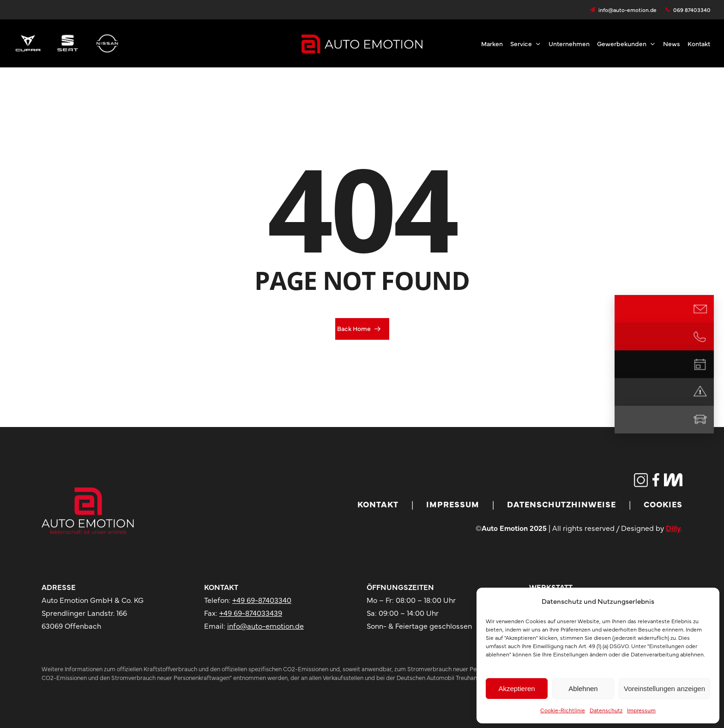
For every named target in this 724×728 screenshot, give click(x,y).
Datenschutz (606, 710)
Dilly (673, 528)
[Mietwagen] (700, 420)
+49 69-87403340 (262, 600)
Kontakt (378, 504)
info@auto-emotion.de (265, 626)
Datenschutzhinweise (561, 504)
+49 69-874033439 (251, 613)
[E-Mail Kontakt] (700, 309)
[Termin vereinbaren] (700, 364)
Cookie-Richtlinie (563, 710)
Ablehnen (583, 689)
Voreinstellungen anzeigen (664, 689)
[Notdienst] (700, 392)
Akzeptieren (516, 689)
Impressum (641, 710)
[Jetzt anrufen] (700, 337)
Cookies (663, 504)
